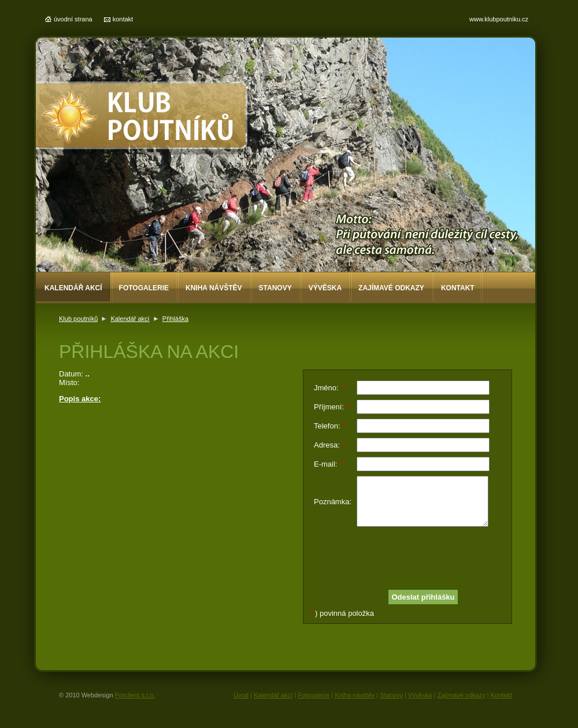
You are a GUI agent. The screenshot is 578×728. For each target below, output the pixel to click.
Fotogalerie (144, 288)
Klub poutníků (78, 319)
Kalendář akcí (73, 288)
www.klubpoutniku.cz (499, 19)
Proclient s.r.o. (135, 695)
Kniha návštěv (214, 288)
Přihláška (175, 319)
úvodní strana (73, 19)
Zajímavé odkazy (391, 288)
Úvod (241, 695)
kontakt (123, 19)
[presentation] (402, 554)
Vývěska (325, 288)
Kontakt (458, 288)
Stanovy (275, 288)
